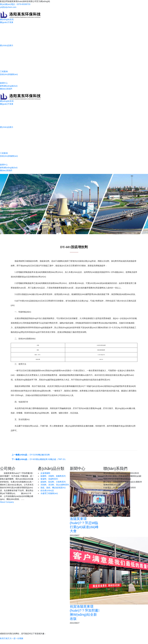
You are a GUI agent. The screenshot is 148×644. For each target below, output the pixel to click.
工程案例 (4, 71)
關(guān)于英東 (7, 22)
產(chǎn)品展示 (7, 45)
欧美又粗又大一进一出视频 (12, 638)
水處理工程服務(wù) (49, 493)
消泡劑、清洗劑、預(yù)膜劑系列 (55, 485)
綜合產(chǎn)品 (47, 490)
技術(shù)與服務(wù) (9, 74)
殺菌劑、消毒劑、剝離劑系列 (53, 476)
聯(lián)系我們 (6, 89)
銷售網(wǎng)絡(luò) (9, 86)
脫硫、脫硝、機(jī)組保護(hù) (53, 488)
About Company (7, 502)
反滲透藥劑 (45, 473)
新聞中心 (4, 83)
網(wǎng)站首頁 (7, 19)
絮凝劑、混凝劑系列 (49, 479)
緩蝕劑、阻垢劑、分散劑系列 (53, 482)
